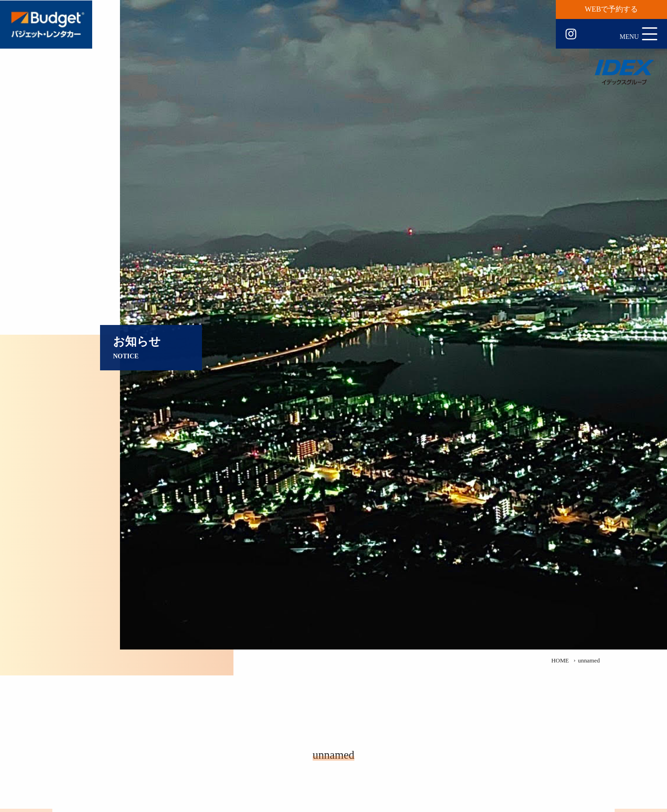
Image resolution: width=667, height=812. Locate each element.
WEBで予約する (612, 9)
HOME (560, 661)
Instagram (571, 34)
